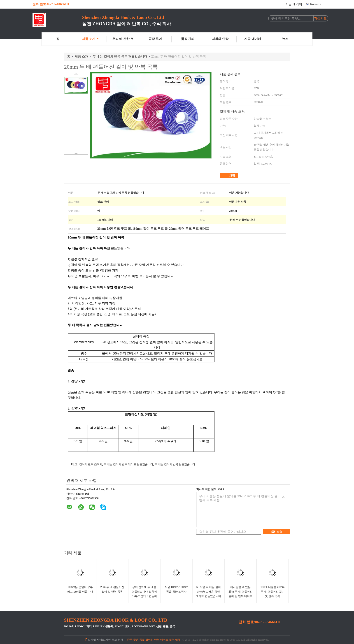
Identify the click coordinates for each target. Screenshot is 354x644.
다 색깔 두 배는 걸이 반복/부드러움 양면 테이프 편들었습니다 (208, 592)
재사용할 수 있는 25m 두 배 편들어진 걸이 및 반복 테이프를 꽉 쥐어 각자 (240, 594)
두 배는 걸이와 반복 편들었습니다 (175, 464)
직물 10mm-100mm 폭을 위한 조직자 (176, 589)
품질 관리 (188, 39)
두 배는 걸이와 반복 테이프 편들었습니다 (128, 464)
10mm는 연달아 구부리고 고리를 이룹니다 (80, 589)
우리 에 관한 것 (123, 39)
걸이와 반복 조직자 (91, 464)
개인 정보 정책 (114, 640)
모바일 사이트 (95, 640)
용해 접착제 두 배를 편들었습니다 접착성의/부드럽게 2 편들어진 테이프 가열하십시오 (144, 596)
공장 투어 (155, 39)
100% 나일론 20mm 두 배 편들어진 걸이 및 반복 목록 (273, 592)
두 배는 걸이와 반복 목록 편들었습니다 (120, 57)
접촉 (277, 532)
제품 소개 (90, 39)
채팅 (229, 176)
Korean (316, 4)
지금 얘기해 (294, 4)
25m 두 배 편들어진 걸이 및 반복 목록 (112, 589)
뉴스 (285, 39)
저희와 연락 (220, 39)
